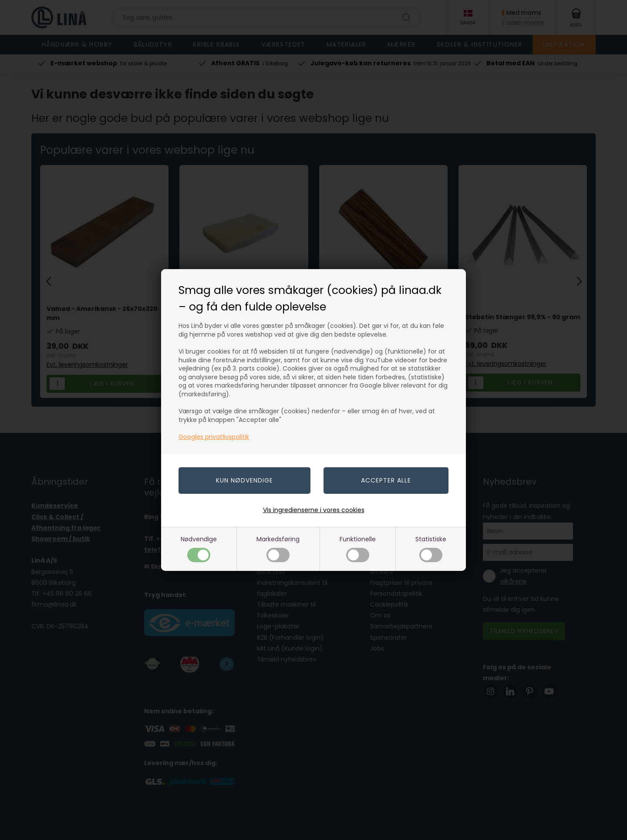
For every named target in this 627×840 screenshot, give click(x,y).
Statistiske (431, 548)
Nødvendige (199, 548)
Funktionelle (358, 548)
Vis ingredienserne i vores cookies (314, 510)
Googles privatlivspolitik (214, 437)
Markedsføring (278, 548)
